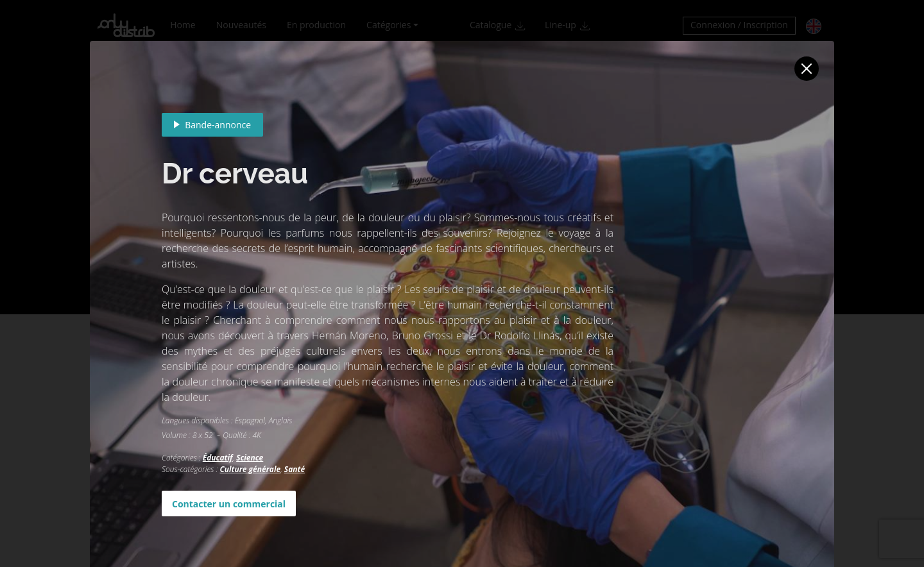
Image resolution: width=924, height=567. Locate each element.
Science (250, 458)
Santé (295, 469)
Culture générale (250, 469)
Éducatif (218, 458)
